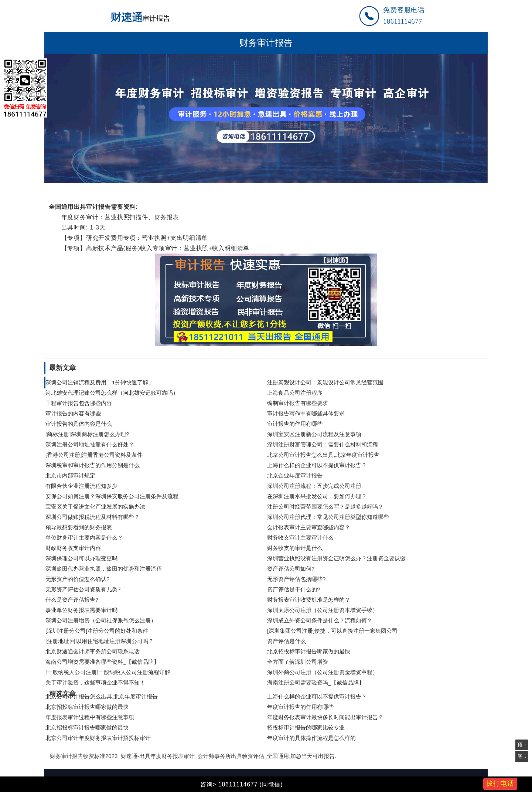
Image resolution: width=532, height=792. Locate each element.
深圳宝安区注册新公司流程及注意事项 (314, 434)
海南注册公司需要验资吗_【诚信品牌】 (316, 682)
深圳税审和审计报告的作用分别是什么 (93, 465)
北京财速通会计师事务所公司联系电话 (93, 651)
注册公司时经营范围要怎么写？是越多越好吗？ (325, 507)
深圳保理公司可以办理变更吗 (81, 558)
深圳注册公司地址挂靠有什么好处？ (90, 444)
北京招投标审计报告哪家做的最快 (309, 651)
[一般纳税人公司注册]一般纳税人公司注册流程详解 (108, 672)
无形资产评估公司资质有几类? (83, 589)
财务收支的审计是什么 (295, 548)
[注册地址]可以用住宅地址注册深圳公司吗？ (100, 641)
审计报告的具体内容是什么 (79, 424)
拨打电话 (500, 783)
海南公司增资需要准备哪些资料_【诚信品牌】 (102, 662)
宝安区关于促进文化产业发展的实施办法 (96, 507)
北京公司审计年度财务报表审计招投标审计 (98, 738)
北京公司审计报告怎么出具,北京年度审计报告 (323, 455)
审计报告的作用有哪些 (295, 424)
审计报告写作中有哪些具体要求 (306, 413)
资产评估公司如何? (291, 569)
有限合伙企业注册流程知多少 (81, 486)
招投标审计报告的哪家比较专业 (306, 728)
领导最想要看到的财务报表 (79, 527)
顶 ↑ (522, 745)
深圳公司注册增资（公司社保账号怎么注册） (101, 620)
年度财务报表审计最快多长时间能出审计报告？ (325, 717)
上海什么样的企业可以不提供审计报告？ (317, 465)
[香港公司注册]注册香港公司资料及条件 (94, 455)
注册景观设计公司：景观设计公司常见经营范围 (325, 382)
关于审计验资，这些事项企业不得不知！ (95, 682)
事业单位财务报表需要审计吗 (81, 610)
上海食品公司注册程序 (295, 393)
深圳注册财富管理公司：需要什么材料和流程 (323, 444)
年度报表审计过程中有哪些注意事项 (90, 717)
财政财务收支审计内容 (73, 548)
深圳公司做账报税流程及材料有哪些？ (93, 517)
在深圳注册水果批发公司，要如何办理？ (317, 496)
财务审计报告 (266, 43)
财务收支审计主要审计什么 (300, 538)
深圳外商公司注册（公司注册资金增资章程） (323, 672)
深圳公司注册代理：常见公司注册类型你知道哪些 (328, 517)
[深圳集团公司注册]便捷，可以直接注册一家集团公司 (332, 631)
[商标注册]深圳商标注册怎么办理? (87, 434)
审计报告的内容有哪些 (73, 413)
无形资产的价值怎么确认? (77, 579)
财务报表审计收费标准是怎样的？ (309, 600)
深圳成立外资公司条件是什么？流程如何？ (320, 620)
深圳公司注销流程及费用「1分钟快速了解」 (100, 382)
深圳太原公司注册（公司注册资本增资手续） (323, 610)
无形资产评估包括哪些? (296, 579)
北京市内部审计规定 (70, 475)
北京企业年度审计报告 (295, 475)
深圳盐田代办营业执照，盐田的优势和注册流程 (104, 569)
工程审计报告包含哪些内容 (79, 403)
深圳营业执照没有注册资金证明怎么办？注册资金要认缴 (336, 558)
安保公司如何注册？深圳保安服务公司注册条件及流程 (112, 496)
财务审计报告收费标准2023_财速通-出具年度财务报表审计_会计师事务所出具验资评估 (157, 756)
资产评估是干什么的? (294, 589)
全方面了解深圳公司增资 (298, 662)
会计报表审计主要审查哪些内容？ (309, 527)
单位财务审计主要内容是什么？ (84, 538)
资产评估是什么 (287, 641)
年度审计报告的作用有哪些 (300, 707)
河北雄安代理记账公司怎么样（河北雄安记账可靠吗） (112, 393)
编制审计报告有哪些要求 (298, 403)
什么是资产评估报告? (72, 600)
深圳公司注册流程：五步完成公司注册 (314, 486)
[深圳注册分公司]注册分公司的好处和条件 (97, 631)
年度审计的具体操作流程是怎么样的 (311, 738)
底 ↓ (522, 756)
